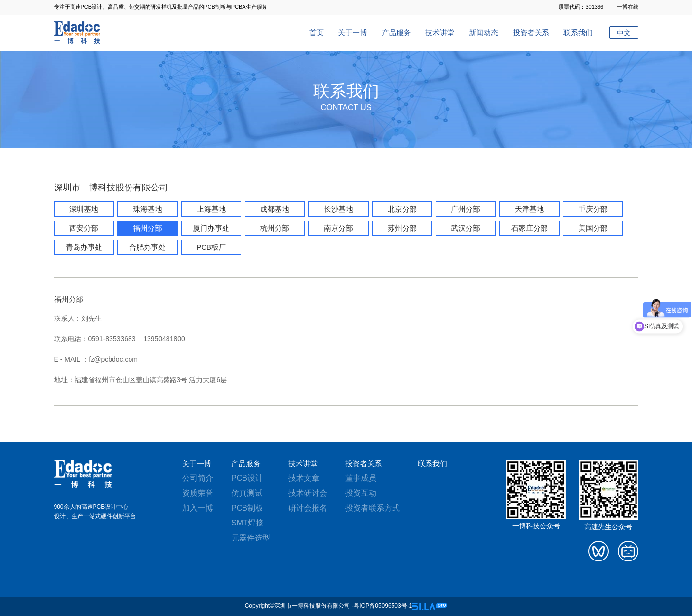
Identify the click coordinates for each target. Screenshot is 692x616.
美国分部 (588, 229)
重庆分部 (588, 210)
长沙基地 (336, 210)
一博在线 (628, 7)
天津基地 (524, 210)
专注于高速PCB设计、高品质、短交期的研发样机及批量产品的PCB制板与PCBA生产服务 (161, 7)
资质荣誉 (198, 494)
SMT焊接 (247, 524)
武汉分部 (462, 229)
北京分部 (398, 210)
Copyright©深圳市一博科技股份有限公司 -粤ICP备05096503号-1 (329, 607)
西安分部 (84, 229)
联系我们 (578, 32)
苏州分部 (398, 229)
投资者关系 (531, 32)
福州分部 (147, 229)
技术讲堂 (440, 32)
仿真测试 (247, 494)
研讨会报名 (308, 509)
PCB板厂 (210, 248)
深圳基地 (84, 210)
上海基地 (209, 210)
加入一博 (198, 509)
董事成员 (361, 479)
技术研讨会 (308, 494)
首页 (317, 32)
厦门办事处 (210, 229)
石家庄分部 (525, 229)
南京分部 (336, 229)
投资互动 (361, 494)
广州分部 (462, 210)
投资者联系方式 (373, 509)
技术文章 (304, 479)
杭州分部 (273, 229)
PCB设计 (247, 479)
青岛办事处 (84, 248)
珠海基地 (147, 210)
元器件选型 (251, 539)
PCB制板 (247, 509)
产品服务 (396, 32)
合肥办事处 (146, 248)
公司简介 (198, 479)
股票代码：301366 (581, 7)
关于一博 (353, 32)
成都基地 (273, 210)
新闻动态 (484, 32)
